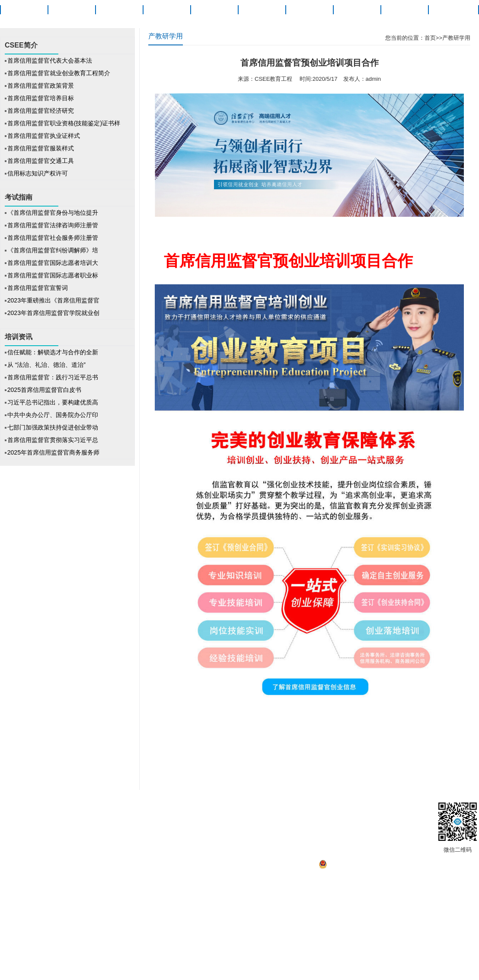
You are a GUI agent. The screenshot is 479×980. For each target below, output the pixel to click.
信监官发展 (256, 808)
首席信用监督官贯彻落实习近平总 (53, 440)
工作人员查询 (353, 808)
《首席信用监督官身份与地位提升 (53, 213)
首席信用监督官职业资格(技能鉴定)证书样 (64, 123)
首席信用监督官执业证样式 (44, 136)
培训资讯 (262, 10)
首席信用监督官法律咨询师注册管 (53, 225)
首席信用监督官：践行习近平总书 (53, 377)
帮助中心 (223, 808)
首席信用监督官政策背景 (41, 86)
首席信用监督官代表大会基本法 (50, 60)
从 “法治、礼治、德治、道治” (47, 365)
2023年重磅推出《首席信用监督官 (53, 300)
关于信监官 (452, 10)
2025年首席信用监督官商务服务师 (53, 452)
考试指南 (214, 10)
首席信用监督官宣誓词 (38, 288)
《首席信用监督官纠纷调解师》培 (53, 250)
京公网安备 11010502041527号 (362, 867)
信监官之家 (163, 808)
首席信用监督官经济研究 (41, 111)
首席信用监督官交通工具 (41, 161)
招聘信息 (195, 808)
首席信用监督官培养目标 (41, 98)
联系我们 (318, 808)
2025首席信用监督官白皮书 (44, 390)
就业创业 (357, 10)
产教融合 (404, 10)
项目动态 (166, 10)
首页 (24, 10)
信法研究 (309, 10)
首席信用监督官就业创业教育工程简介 (59, 73)
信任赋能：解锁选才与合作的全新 (53, 352)
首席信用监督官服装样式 (41, 148)
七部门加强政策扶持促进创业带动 (53, 427)
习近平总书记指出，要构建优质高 (53, 402)
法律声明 (130, 808)
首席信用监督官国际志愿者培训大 (53, 263)
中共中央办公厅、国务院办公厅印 (53, 415)
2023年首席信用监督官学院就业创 (53, 313)
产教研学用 (456, 38)
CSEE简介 (71, 10)
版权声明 (100, 808)
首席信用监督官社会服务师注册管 (53, 238)
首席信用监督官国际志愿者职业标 (53, 275)
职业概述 (119, 10)
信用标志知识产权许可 (38, 173)
